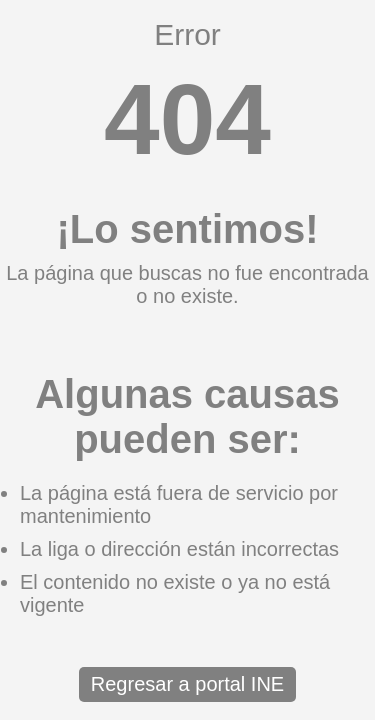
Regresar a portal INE (187, 684)
